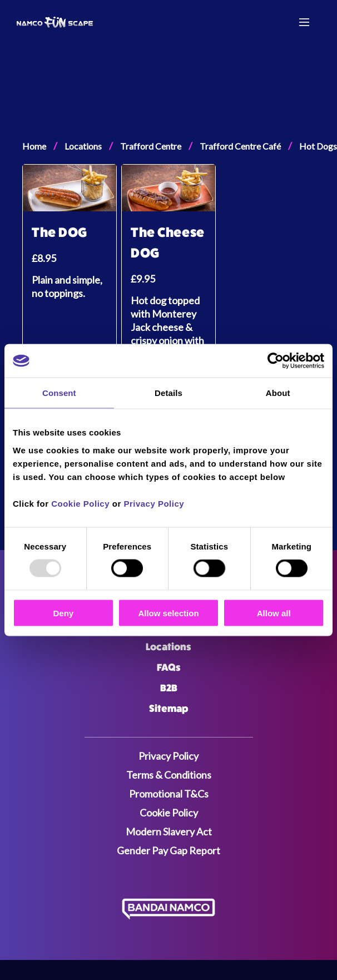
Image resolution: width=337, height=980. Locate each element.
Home (34, 146)
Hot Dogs (318, 146)
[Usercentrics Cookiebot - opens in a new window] (276, 361)
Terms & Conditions (169, 775)
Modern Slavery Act (169, 831)
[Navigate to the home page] (60, 23)
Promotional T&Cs (169, 794)
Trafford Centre (151, 146)
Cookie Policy (80, 503)
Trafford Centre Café (240, 146)
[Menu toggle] (304, 22)
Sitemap (169, 709)
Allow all (274, 613)
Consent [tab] (59, 393)
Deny (63, 613)
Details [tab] (168, 393)
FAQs (169, 667)
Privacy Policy (154, 503)
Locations (83, 146)
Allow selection (168, 613)
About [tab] (278, 393)
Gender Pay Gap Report (168, 850)
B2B (169, 688)
